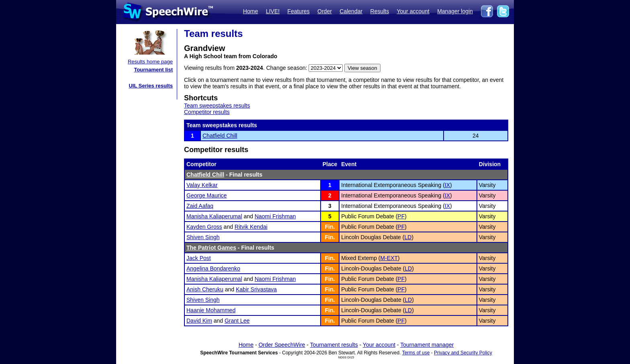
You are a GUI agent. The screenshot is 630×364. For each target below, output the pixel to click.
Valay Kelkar (202, 185)
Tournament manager (427, 345)
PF (401, 216)
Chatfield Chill (220, 136)
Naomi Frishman (275, 216)
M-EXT (389, 258)
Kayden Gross (204, 227)
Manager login (455, 11)
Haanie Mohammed (211, 310)
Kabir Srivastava (256, 289)
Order (325, 11)
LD (408, 237)
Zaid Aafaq (200, 206)
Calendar (351, 11)
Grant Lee (237, 321)
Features (298, 11)
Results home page (150, 62)
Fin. (330, 227)
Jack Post (199, 258)
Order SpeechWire (282, 345)
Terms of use (416, 353)
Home (251, 11)
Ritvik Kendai (251, 227)
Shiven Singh (203, 237)
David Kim (199, 321)
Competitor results (207, 112)
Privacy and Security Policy (463, 353)
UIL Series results (151, 86)
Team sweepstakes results (217, 106)
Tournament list (153, 70)
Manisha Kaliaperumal (214, 216)
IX (447, 185)
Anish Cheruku (205, 289)
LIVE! (273, 11)
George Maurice (207, 195)
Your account (413, 11)
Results (380, 11)
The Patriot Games (211, 248)
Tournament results (334, 345)
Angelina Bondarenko (213, 268)
